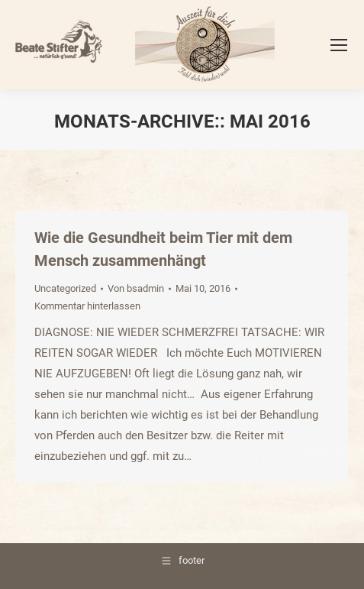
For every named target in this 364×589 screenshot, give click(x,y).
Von (136, 288)
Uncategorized (65, 288)
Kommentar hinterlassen (87, 306)
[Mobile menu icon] (339, 45)
